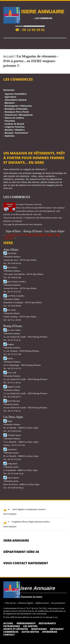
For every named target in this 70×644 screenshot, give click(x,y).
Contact (9, 635)
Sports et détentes (16, 629)
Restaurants (47, 623)
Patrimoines (12, 626)
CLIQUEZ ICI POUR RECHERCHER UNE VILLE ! (32, 237)
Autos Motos (30, 632)
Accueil (9, 56)
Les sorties (30, 626)
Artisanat (57, 629)
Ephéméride (50, 632)
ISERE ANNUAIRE (43, 11)
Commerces (11, 632)
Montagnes (39, 629)
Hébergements (26, 623)
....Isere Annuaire (35, 588)
